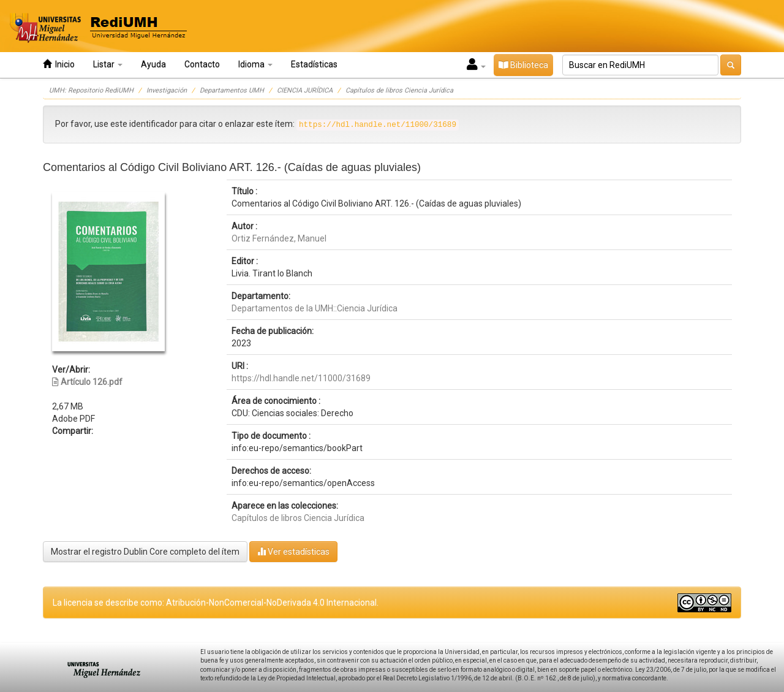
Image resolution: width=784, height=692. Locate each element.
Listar (108, 64)
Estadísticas (314, 64)
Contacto (202, 64)
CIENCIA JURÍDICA (305, 90)
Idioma (255, 64)
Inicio (59, 64)
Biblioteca (523, 65)
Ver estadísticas (293, 551)
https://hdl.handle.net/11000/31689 (301, 378)
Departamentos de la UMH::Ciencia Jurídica (315, 308)
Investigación (167, 90)
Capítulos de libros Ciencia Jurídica (399, 90)
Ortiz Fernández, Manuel (279, 238)
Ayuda (153, 64)
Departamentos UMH (232, 90)
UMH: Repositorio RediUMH (91, 90)
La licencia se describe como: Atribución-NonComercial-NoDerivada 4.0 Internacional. (216, 603)
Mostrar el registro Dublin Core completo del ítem (145, 552)
